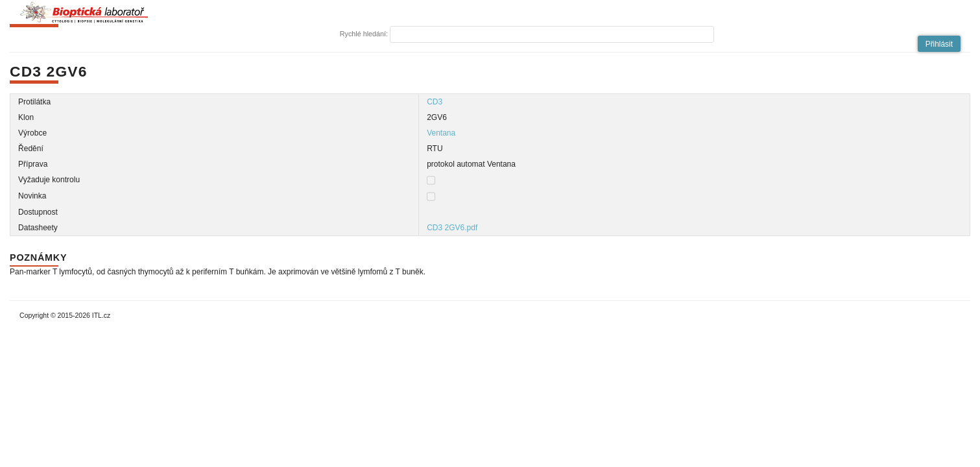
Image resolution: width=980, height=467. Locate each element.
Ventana (441, 133)
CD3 (435, 102)
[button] (939, 44)
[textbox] (552, 34)
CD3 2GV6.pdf (452, 228)
